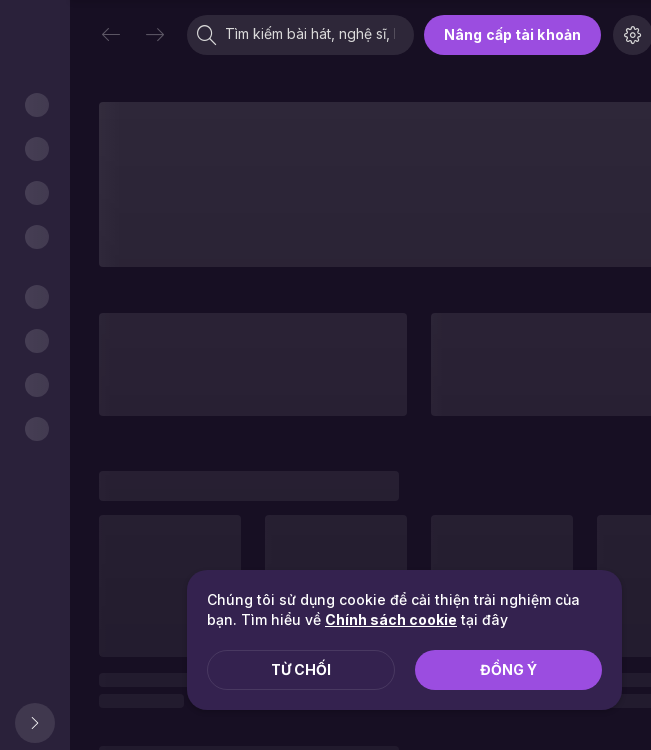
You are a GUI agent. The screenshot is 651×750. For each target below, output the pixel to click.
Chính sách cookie (391, 619)
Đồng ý (508, 669)
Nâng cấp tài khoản (512, 34)
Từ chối (301, 669)
